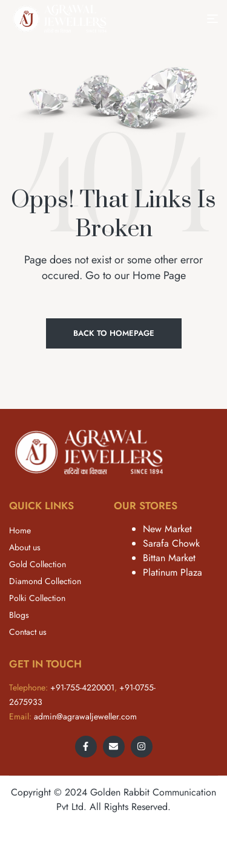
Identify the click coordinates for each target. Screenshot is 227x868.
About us (25, 547)
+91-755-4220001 (82, 687)
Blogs (19, 615)
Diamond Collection (45, 581)
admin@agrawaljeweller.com (85, 716)
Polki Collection (37, 598)
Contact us (28, 632)
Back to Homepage (114, 333)
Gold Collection (38, 564)
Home (20, 530)
